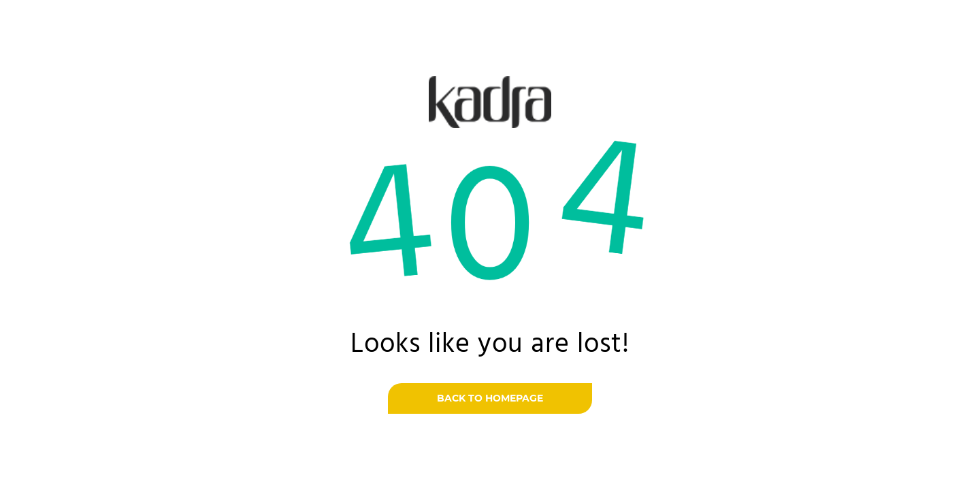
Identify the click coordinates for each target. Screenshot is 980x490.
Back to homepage (490, 398)
